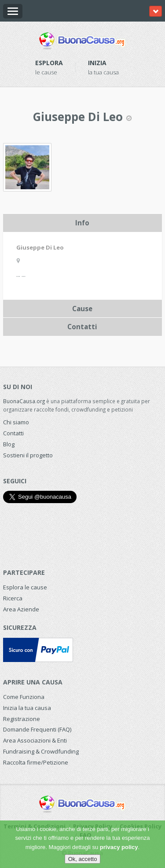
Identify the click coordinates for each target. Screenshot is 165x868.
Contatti (13, 433)
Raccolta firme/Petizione (36, 762)
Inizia (97, 63)
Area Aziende (21, 609)
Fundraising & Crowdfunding (41, 751)
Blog (9, 444)
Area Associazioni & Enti (35, 740)
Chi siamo (16, 422)
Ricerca (13, 598)
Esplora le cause (25, 587)
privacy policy (119, 847)
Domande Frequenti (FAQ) (37, 729)
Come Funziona (24, 697)
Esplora (49, 63)
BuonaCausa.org (24, 401)
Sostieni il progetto (28, 455)
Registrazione (22, 719)
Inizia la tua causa (27, 708)
